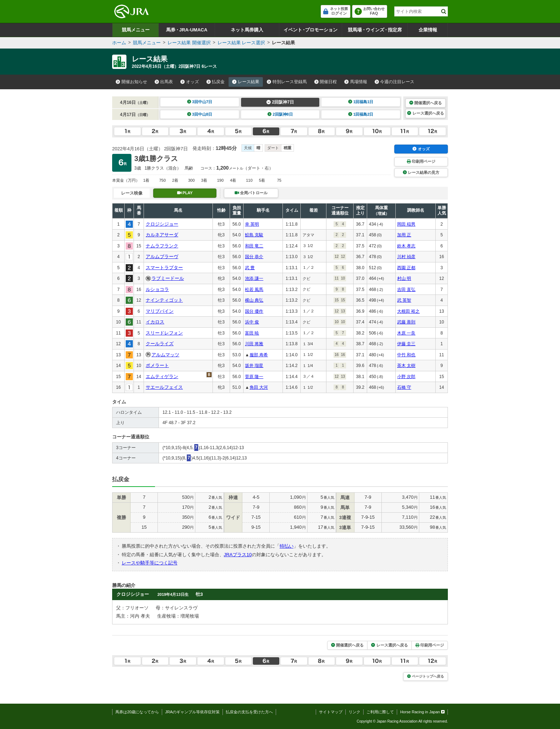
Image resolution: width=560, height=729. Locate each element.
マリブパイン (160, 311)
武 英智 (404, 300)
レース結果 (246, 82)
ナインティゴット (164, 300)
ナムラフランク (162, 246)
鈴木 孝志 (406, 246)
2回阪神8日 (280, 114)
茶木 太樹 (406, 366)
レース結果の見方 (421, 172)
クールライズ (160, 344)
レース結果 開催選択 (189, 43)
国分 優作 (254, 311)
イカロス (155, 322)
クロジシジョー (162, 224)
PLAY (185, 193)
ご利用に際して (380, 712)
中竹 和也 (406, 355)
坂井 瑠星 (254, 366)
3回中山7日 (200, 102)
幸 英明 (252, 224)
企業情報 (428, 30)
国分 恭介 (254, 257)
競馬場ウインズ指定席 (375, 30)
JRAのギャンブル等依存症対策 (192, 712)
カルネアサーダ (162, 235)
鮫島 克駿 (254, 235)
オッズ (190, 82)
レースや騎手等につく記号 (150, 563)
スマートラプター (164, 268)
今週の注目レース (395, 82)
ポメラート (157, 365)
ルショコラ (157, 289)
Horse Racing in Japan (422, 712)
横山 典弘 (254, 300)
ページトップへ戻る (426, 676)
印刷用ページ (421, 161)
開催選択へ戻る (426, 103)
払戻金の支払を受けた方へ (249, 712)
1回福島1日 (361, 102)
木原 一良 (406, 333)
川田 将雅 (254, 344)
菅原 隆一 (254, 377)
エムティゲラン (162, 376)
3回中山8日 (200, 114)
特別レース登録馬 (287, 82)
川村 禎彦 (406, 257)
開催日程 (326, 82)
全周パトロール (251, 193)
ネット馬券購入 (247, 30)
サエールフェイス (164, 387)
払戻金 (216, 82)
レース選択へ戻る (425, 113)
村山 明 (404, 278)
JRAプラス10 (238, 555)
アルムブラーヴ (162, 257)
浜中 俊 (252, 322)
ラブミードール (168, 278)
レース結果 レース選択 (241, 43)
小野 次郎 (406, 377)
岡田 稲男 (406, 224)
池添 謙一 (254, 278)
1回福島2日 (361, 114)
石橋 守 (404, 387)
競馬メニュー (136, 30)
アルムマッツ (165, 355)
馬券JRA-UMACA (187, 30)
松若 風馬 (254, 290)
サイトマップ (331, 712)
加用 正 (404, 235)
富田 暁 (252, 333)
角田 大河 (259, 387)
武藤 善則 (406, 322)
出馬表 (164, 82)
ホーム (119, 43)
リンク (354, 712)
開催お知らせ (131, 82)
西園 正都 (406, 268)
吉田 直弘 (406, 290)
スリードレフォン (164, 333)
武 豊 (250, 268)
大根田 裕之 (408, 311)
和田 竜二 (254, 246)
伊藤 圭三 (406, 344)
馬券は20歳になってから (137, 712)
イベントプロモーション (311, 30)
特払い (287, 546)
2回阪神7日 (280, 102)
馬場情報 (356, 82)
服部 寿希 (259, 355)
